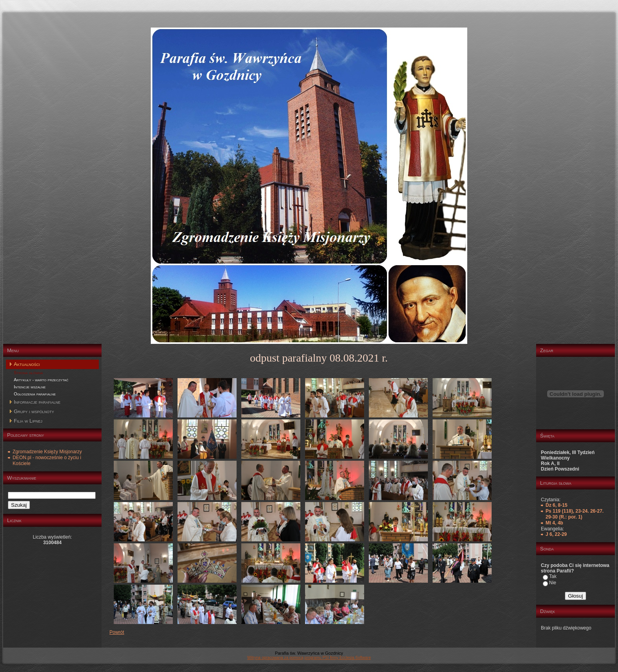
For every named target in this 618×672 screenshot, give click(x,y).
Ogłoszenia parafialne (35, 394)
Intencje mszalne (30, 387)
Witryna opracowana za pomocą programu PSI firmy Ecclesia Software (309, 658)
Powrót (117, 632)
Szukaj (19, 505)
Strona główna (28, 373)
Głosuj (575, 596)
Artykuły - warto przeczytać (41, 380)
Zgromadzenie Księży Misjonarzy (47, 452)
